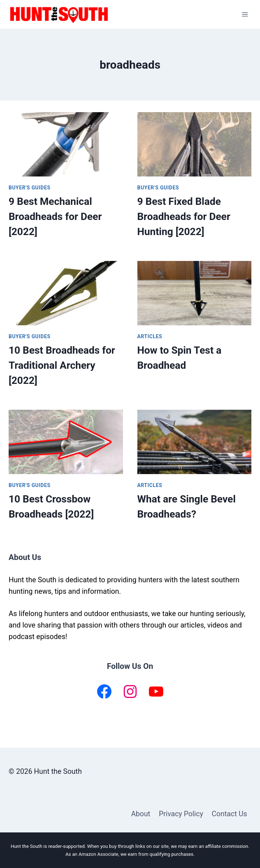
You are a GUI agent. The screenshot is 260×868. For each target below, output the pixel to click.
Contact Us (229, 814)
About (140, 814)
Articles (150, 336)
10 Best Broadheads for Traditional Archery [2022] (62, 365)
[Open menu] (245, 14)
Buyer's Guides (29, 188)
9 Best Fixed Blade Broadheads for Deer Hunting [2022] (184, 217)
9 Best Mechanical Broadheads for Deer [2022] (55, 217)
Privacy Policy (181, 814)
